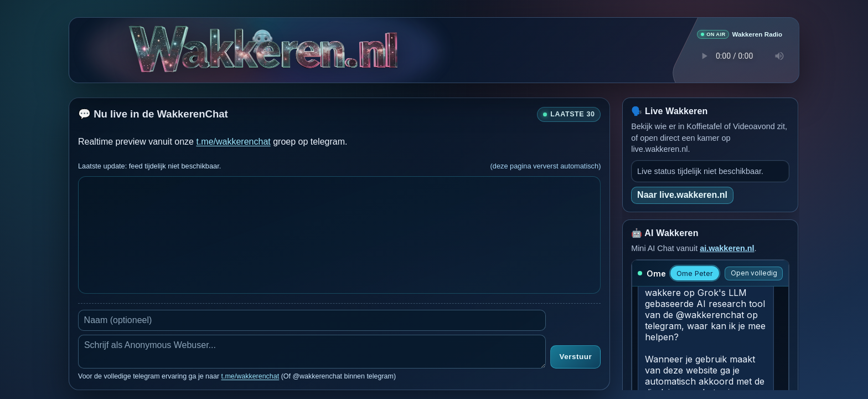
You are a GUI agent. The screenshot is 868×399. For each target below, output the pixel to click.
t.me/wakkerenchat (233, 141)
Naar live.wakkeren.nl (682, 194)
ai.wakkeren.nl (727, 248)
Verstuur (575, 357)
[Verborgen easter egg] (262, 37)
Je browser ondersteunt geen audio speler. (740, 55)
